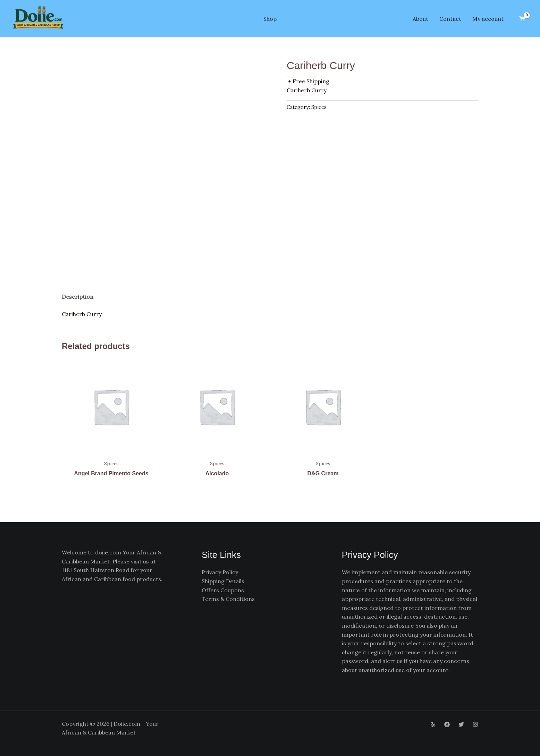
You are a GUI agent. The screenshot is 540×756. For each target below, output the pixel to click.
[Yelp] (433, 724)
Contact (450, 19)
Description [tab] (78, 297)
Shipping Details (223, 581)
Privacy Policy (220, 572)
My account (488, 19)
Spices (319, 107)
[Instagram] (475, 724)
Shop (270, 19)
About (420, 19)
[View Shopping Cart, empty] (522, 19)
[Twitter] (461, 724)
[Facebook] (447, 724)
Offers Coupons (223, 590)
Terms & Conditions (228, 599)
